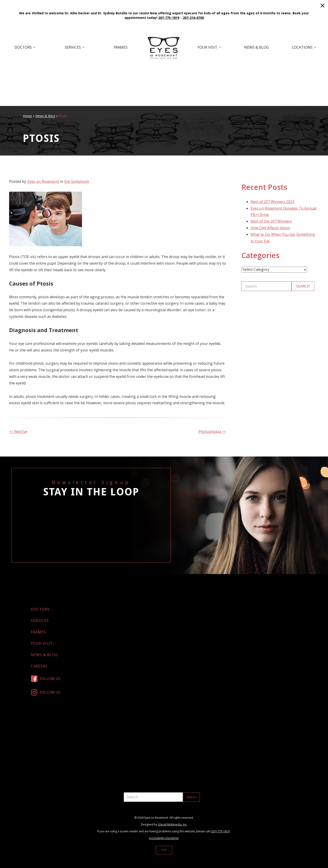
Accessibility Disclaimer (164, 838)
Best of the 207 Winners (271, 221)
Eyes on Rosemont (43, 181)
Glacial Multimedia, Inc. (173, 824)
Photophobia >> (212, 431)
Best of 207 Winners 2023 (272, 202)
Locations (302, 47)
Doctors (23, 47)
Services (73, 47)
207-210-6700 (193, 18)
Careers (39, 666)
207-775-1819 (169, 18)
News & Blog (256, 47)
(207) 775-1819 (220, 831)
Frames (121, 47)
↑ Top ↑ (164, 850)
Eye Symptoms (77, 181)
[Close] (323, 5)
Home (27, 116)
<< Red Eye (18, 431)
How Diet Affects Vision (270, 228)
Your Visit (207, 47)
